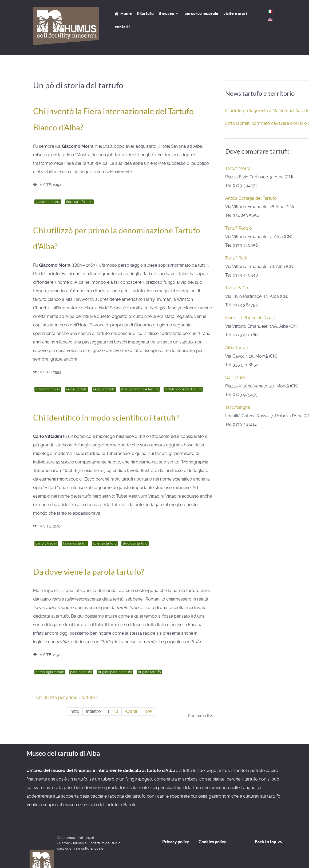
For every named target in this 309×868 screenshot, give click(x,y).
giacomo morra (48, 202)
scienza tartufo (105, 543)
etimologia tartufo (50, 672)
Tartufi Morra (238, 168)
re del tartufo (77, 389)
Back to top (269, 842)
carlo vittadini (46, 543)
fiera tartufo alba (79, 202)
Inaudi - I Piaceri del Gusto (251, 318)
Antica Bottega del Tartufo (251, 198)
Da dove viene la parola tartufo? (89, 572)
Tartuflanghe (238, 407)
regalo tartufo (104, 389)
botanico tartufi (75, 543)
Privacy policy (176, 842)
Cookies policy (212, 842)
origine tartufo (149, 672)
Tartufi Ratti (236, 258)
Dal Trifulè (235, 377)
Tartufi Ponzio (239, 228)
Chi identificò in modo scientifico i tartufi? (106, 418)
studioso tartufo (135, 543)
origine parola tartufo (115, 672)
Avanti (131, 711)
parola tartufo (81, 672)
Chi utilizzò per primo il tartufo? (67, 697)
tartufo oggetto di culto (183, 389)
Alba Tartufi (236, 348)
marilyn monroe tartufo (140, 389)
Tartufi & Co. (237, 288)
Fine (148, 711)
